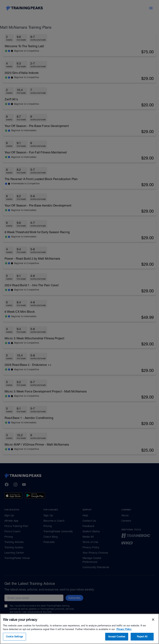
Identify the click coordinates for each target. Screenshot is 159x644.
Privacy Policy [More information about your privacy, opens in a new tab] (124, 637)
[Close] (153, 627)
